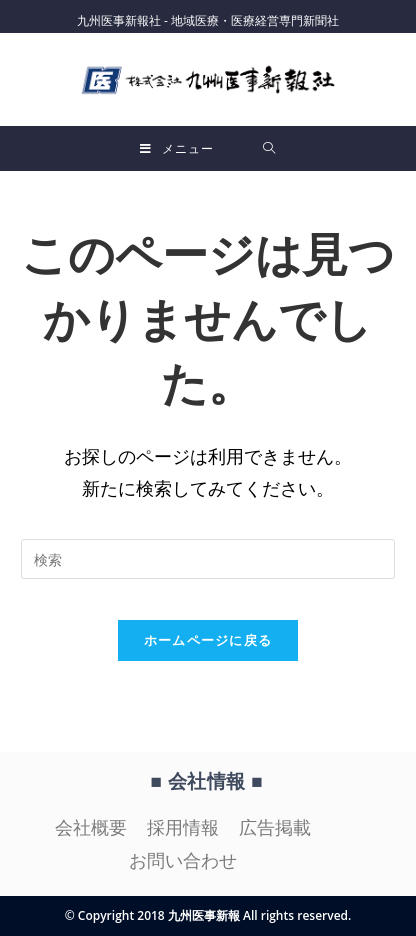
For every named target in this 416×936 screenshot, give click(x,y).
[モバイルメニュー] (177, 148)
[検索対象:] (269, 148)
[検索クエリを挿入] (208, 559)
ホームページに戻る (208, 640)
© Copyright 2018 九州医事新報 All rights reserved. (208, 915)
